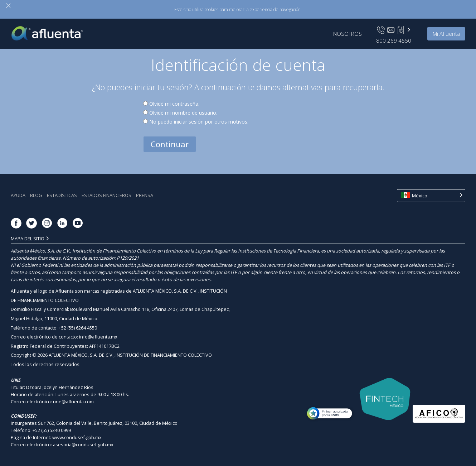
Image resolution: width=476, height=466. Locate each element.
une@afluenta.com (73, 402)
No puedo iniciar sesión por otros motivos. (199, 122)
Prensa (145, 195)
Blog (36, 195)
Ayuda (18, 195)
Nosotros (348, 34)
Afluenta (52, 31)
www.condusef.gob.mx (77, 437)
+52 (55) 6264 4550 (78, 328)
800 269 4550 (394, 40)
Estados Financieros (106, 195)
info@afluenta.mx (98, 337)
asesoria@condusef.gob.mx (83, 445)
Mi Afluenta (446, 34)
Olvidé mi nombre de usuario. (183, 113)
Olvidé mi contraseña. (174, 104)
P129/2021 (128, 258)
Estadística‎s (62, 195)
